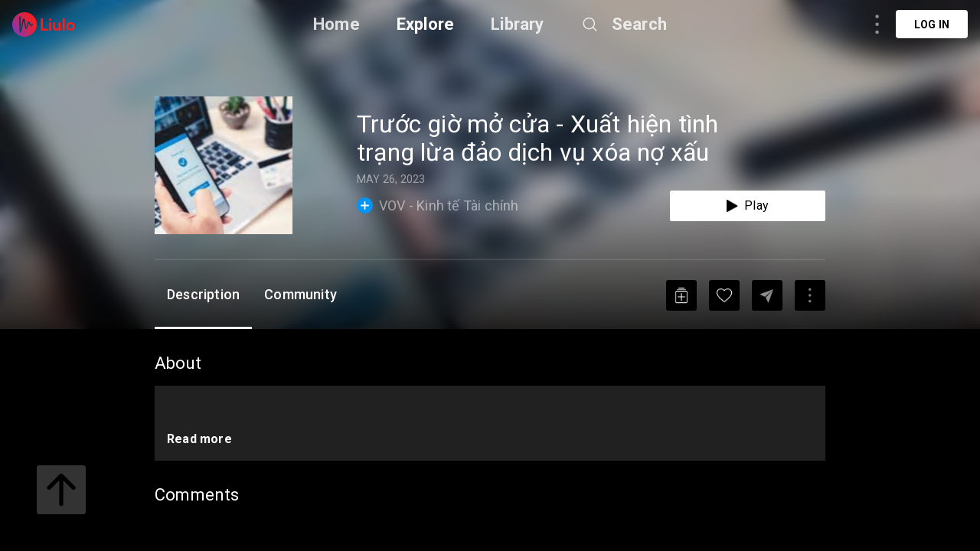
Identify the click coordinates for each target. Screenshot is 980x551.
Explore (425, 24)
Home (336, 24)
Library (517, 24)
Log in (932, 24)
